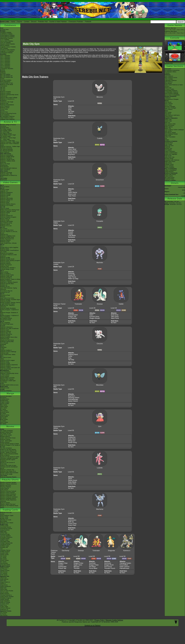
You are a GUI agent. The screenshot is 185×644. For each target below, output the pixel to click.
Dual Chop (115, 315)
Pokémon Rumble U (6, 278)
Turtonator (78, 304)
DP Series (3, 414)
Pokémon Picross (5, 262)
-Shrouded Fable (5, 542)
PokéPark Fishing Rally (7, 342)
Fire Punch (108, 567)
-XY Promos (4, 573)
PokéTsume (4, 180)
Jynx (100, 426)
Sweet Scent (73, 153)
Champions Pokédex (76, 22)
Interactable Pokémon (171, 91)
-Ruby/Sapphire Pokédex (7, 35)
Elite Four (167, 122)
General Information (6, 396)
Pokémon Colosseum (6, 327)
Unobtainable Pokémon (171, 92)
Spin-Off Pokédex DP (6, 76)
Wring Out (72, 441)
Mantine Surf (168, 148)
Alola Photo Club (169, 157)
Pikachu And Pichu (6, 485)
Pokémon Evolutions (6, 158)
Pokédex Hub (43, 22)
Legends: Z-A (4, 191)
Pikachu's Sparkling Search (8, 498)
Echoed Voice (94, 317)
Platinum (3, 297)
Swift (70, 108)
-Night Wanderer (5, 601)
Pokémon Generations (7, 155)
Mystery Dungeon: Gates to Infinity (10, 279)
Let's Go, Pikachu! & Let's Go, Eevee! (9, 232)
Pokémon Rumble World (7, 259)
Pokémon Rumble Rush (7, 237)
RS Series (3, 409)
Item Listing (168, 112)
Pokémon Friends (5, 195)
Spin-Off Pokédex (5, 74)
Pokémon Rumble (5, 301)
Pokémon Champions (6, 192)
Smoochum (100, 180)
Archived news (4, 30)
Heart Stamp (73, 192)
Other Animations (5, 170)
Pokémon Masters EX (6, 200)
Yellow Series (4, 406)
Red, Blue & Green (6, 357)
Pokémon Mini (4, 353)
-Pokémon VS (4, 610)
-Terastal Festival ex (6, 595)
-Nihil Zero (3, 581)
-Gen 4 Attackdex (5, 60)
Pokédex (167, 73)
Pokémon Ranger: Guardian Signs (10, 300)
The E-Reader (4, 343)
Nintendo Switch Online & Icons (9, 385)
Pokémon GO (4, 197)
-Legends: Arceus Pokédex (8, 47)
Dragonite (111, 551)
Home (13, 22)
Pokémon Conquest (6, 281)
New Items (168, 114)
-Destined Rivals (5, 534)
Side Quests (168, 131)
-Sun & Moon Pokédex (7, 41)
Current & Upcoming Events (8, 113)
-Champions (4, 86)
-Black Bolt (3, 531)
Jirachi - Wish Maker (6, 441)
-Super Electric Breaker (7, 597)
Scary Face (72, 525)
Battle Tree (168, 128)
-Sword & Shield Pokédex (8, 44)
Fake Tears (72, 196)
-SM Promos (4, 572)
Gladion (167, 140)
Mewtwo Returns (5, 436)
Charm (70, 113)
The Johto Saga (5, 132)
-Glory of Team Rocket (7, 591)
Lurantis (100, 468)
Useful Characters (170, 151)
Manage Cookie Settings (114, 620)
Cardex (2, 79)
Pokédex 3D (4, 285)
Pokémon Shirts (5, 108)
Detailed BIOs (4, 401)
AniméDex (3, 126)
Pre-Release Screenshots (172, 70)
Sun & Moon (4, 229)
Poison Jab (62, 568)
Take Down (115, 317)
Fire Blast (92, 567)
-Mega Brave (4, 585)
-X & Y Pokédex (5, 40)
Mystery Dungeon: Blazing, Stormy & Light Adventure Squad (10, 303)
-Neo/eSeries (4, 563)
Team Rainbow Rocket (171, 134)
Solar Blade (72, 482)
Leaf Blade (72, 235)
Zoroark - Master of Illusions (8, 452)
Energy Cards (4, 518)
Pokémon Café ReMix (7, 198)
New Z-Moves (169, 104)
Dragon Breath (95, 318)
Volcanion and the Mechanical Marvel (9, 468)
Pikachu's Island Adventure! (8, 494)
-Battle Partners (5, 594)
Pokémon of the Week (7, 85)
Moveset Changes (170, 107)
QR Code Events (170, 177)
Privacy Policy (99, 620)
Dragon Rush (109, 565)
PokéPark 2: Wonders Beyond (9, 282)
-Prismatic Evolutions (6, 537)
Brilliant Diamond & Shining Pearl (10, 210)
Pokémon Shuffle (5, 258)
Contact (27, 22)
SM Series (3, 424)
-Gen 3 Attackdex (5, 58)
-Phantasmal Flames (6, 529)
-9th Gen (3, 87)
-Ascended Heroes (6, 527)
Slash (70, 479)
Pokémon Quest (5, 242)
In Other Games (5, 375)
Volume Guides (5, 403)
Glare (91, 315)
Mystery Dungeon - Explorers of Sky (9, 310)
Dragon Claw (63, 563)
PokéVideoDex (4, 167)
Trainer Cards (4, 517)
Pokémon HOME (5, 213)
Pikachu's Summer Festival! (8, 491)
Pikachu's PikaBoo (5, 487)
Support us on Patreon (92, 625)
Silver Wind (72, 149)
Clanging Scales (125, 563)
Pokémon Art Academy (7, 253)
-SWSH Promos (5, 570)
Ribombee (100, 385)
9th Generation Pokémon (7, 116)
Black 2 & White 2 (5, 274)
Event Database (5, 115)
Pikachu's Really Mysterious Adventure (8, 501)
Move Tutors (168, 105)
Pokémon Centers (5, 93)
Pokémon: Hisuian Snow (7, 159)
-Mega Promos (4, 568)
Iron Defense (73, 318)
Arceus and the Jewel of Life (8, 451)
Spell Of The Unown (6, 435)
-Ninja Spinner (4, 579)
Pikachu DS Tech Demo (7, 340)
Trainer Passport (169, 167)
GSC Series (4, 408)
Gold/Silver (3, 347)
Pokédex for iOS (5, 292)
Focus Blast (93, 568)
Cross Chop (72, 523)
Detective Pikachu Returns (8, 204)
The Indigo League (6, 129)
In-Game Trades (169, 89)
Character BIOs (5, 399)
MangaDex (3, 398)
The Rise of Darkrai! (6, 448)
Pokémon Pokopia (5, 194)
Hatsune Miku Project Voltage (9, 98)
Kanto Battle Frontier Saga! (8, 135)
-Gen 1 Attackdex (5, 56)
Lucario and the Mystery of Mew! (10, 444)
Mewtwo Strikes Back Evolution (9, 473)
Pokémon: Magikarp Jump (8, 236)
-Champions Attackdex (7, 69)
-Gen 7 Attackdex (5, 64)
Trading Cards (10, 510)
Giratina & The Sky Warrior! (8, 449)
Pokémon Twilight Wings (7, 157)
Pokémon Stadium (5, 366)
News (2, 28)
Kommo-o (127, 551)
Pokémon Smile (5, 220)
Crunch (61, 565)
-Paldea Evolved (5, 552)
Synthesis (72, 237)
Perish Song (72, 442)
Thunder (77, 568)
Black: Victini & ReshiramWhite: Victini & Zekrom (9, 455)
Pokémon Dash (5, 330)
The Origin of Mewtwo (7, 431)
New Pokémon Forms (171, 78)
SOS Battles (168, 150)
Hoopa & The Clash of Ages (8, 465)
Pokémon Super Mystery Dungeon (10, 260)
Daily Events (168, 163)
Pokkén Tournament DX (7, 239)
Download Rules (169, 179)
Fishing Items (169, 117)
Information (168, 69)
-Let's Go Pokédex (5, 43)
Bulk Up (71, 522)
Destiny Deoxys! (5, 442)
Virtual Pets (3, 382)
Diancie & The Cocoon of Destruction (7, 463)
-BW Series (3, 559)
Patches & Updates (170, 180)
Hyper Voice (78, 565)
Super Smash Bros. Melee (8, 355)
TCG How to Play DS (6, 291)
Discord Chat (4, 112)
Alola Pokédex (169, 79)
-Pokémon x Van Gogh (7, 102)
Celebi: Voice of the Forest (8, 438)
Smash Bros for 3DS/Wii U (8, 268)
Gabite (121, 304)
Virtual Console (5, 376)
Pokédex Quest (169, 164)
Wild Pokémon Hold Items (172, 115)
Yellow (2, 359)
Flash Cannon (125, 567)
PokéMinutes (4, 165)
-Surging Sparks (5, 539)
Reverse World (169, 159)
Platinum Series (5, 415)
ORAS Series (4, 422)
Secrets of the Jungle (6, 474)
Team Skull (168, 135)
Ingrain (71, 234)
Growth (71, 232)
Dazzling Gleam (74, 398)
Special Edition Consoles (7, 378)
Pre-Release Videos (170, 72)
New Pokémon (169, 76)
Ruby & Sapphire (5, 323)
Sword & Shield (5, 208)
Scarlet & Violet (5, 190)
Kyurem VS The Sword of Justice (10, 457)
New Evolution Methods (171, 93)
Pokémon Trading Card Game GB (10, 368)
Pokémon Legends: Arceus (8, 211)
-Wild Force (3, 605)
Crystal (2, 349)
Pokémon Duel (4, 266)
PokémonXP (4, 96)
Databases (10, 25)
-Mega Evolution (5, 530)
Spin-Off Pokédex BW (6, 77)
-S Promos (3, 614)
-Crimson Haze (4, 604)
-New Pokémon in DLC (7, 118)
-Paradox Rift (4, 547)
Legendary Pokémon (171, 80)
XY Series (3, 421)
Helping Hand (73, 354)
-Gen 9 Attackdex (5, 67)
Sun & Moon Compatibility (172, 95)
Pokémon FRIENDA (6, 391)
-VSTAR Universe (5, 608)
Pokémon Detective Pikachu (8, 477)
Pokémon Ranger (5, 336)
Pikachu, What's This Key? (8, 504)
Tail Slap (71, 111)
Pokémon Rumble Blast (7, 284)
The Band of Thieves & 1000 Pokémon (8, 255)
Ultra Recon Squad (170, 133)
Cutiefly (100, 138)
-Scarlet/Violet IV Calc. (7, 83)
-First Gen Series (5, 565)
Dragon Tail (72, 317)
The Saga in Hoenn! (6, 133)
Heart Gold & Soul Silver (7, 298)
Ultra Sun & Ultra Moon (7, 230)
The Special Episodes (6, 149)
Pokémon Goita (5, 388)
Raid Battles (4, 521)
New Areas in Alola (170, 124)
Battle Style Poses (170, 162)
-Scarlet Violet (4, 553)
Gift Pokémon (169, 82)
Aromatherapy (73, 399)
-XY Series (3, 557)
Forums (19, 22)
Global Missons (169, 172)
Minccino (100, 97)
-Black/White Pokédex (7, 38)
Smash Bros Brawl (5, 320)
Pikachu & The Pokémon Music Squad (9, 506)
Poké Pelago (168, 144)
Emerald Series (5, 412)
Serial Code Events (170, 175)
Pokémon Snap (5, 362)
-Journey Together (5, 536)
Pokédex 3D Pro (5, 287)
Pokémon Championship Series (9, 95)
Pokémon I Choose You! (7, 470)
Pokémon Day (4, 103)
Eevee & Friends (5, 503)
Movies (10, 426)
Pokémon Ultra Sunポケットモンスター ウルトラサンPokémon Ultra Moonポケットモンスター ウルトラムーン (175, 31)
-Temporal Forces (5, 544)
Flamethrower (73, 315)
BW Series (3, 418)
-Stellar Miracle (4, 599)
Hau (166, 138)
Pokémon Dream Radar (7, 275)
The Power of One (5, 434)
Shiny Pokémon (5, 152)
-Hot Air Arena (4, 592)
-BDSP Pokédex (5, 45)
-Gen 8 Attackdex (5, 66)
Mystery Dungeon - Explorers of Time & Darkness (9, 316)
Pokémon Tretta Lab (6, 276)
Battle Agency (169, 127)
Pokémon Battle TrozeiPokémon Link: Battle (9, 251)
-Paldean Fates (5, 546)
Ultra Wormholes (169, 125)
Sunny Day (72, 484)
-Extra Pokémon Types (7, 515)
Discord (34, 22)
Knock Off (72, 275)
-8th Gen (3, 89)
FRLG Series (4, 411)
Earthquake (62, 567)
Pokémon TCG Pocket (7, 206)
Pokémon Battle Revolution (8, 308)
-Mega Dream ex (5, 582)
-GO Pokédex (4, 48)
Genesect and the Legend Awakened (8, 460)
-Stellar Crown (4, 540)
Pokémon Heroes (5, 439)
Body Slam (72, 439)
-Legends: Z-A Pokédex (7, 51)
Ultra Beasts (168, 83)
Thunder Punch (110, 568)
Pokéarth (88, 22)
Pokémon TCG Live (6, 226)
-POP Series (4, 575)
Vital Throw (72, 277)
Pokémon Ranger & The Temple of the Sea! (10, 446)
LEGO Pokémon (5, 106)
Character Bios (4, 128)
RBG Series (4, 405)
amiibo (2, 384)
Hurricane (108, 563)
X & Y (2, 246)
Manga (10, 393)
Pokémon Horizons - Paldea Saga (10, 146)
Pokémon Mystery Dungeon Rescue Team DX (8, 218)
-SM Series (3, 556)
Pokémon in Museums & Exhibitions (7, 100)
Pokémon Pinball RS (6, 334)
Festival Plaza (169, 143)
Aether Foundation (170, 137)
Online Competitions (170, 170)
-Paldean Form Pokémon (7, 119)
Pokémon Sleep (5, 203)
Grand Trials (168, 121)
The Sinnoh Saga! (5, 136)
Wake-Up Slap (73, 279)
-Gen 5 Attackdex (5, 61)
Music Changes (169, 166)
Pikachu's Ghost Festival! (7, 493)
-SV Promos (4, 569)
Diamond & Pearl (5, 295)
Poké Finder (168, 156)
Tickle (70, 356)
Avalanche (72, 437)
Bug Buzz (71, 154)
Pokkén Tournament (6, 265)
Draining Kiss (73, 151)
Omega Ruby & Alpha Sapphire (9, 247)
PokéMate (3, 344)
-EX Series (3, 562)
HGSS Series (4, 417)
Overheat (92, 563)
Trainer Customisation (171, 153)
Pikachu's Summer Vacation (8, 482)
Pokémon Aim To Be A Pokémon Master (9, 144)
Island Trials (168, 120)
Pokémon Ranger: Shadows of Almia (9, 313)
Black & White (4, 272)
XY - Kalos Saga (5, 139)
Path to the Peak (5, 164)
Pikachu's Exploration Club (8, 496)
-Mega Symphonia (5, 586)
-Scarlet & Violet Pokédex (8, 50)
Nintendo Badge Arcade (7, 269)
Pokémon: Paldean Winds (8, 161)
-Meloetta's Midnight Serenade (9, 458)
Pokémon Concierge (6, 173)
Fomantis (100, 221)
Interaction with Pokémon (172, 160)
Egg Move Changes (170, 108)
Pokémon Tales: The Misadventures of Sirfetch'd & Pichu (9, 175)
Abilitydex (3, 73)
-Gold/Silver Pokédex (6, 34)
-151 (1, 549)
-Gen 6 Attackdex (5, 63)
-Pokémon (168, 98)
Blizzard (76, 567)
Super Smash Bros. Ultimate (8, 243)
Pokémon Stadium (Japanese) (9, 365)
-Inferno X (3, 584)
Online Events (169, 176)
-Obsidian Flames (5, 550)
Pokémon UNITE (5, 201)
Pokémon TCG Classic (7, 523)
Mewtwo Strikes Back (6, 432)
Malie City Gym (169, 146)
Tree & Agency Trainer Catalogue (174, 130)
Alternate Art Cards (6, 520)
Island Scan (168, 88)
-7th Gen (3, 90)
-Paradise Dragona (6, 598)
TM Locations (169, 109)
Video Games (10, 182)
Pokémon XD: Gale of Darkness (9, 329)
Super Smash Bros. (6, 369)
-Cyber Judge (4, 607)
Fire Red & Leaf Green (7, 324)
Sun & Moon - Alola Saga (7, 141)
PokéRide (167, 147)
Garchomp (66, 551)
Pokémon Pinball (5, 363)
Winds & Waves (5, 187)
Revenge (71, 273)
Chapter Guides (5, 402)
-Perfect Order (4, 526)
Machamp (100, 509)
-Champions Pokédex (6, 53)
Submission (72, 520)
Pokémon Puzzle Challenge (8, 352)
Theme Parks (4, 109)
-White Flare (4, 533)
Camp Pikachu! (5, 488)
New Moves (168, 102)
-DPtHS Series (4, 560)
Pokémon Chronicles (6, 148)
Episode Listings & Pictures (8, 125)
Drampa (100, 304)
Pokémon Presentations (7, 105)
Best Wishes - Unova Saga (8, 138)
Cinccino (100, 344)
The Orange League (6, 131)
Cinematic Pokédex (6, 80)
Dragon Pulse (78, 563)
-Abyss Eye (3, 578)
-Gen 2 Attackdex (5, 57)
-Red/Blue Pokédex (6, 32)
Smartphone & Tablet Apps (8, 381)
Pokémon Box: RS (5, 333)
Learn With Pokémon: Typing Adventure (8, 289)
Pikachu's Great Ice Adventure (9, 497)
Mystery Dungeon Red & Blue (9, 337)
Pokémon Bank (5, 249)
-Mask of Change (5, 602)
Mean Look (72, 194)
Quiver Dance (73, 401)
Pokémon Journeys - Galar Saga (10, 142)
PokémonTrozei (5, 339)
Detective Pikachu (5, 240)
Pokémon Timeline (5, 92)
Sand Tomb (115, 318)
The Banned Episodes (7, 151)
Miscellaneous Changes (172, 99)
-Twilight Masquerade (6, 543)
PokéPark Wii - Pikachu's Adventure (7, 306)
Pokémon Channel (5, 331)
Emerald (3, 326)
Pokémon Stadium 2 (6, 350)
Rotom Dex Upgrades (171, 154)
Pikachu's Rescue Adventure (8, 484)
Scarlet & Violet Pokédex (58, 22)
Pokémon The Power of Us (8, 471)
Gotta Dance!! (4, 490)
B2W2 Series (4, 419)
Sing (70, 110)
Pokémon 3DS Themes (7, 379)
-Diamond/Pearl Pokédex (7, 37)
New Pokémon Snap (6, 223)
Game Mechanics (5, 82)
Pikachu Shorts (10, 480)
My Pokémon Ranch (6, 318)
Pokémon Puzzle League (7, 360)
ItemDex (3, 70)
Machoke (100, 263)
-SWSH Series (4, 555)
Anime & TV (10, 122)
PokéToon (3, 162)
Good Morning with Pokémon (9, 168)
